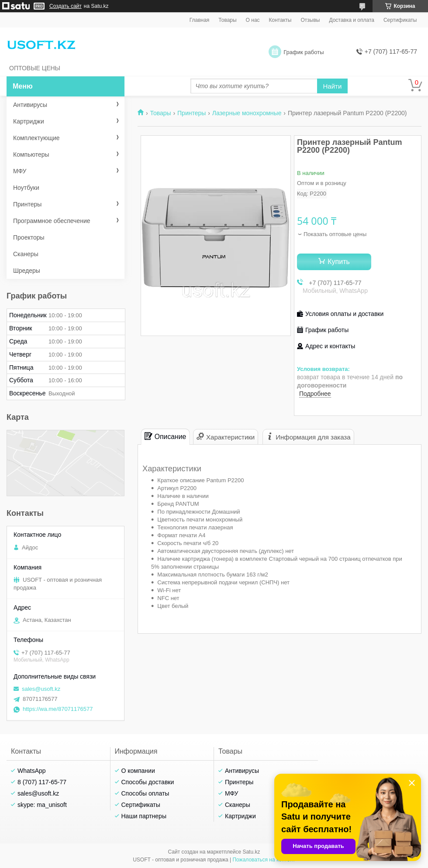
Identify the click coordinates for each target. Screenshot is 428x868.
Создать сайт (66, 6)
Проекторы (29, 237)
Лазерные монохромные (247, 113)
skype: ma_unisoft (42, 805)
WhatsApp (32, 771)
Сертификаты (400, 20)
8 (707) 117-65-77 (42, 782)
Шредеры (27, 271)
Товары (227, 20)
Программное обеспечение (52, 221)
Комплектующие (36, 138)
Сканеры (26, 254)
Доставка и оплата (352, 20)
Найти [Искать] (333, 86)
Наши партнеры (144, 816)
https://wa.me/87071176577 (58, 709)
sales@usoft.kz (41, 689)
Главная (200, 20)
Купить (339, 262)
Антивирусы (30, 105)
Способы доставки (148, 782)
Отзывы (310, 20)
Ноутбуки (26, 188)
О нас (253, 20)
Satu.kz (251, 852)
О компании (138, 771)
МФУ (20, 171)
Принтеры (192, 113)
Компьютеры (31, 154)
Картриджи (29, 121)
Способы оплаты (145, 793)
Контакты (280, 20)
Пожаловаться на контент (264, 860)
